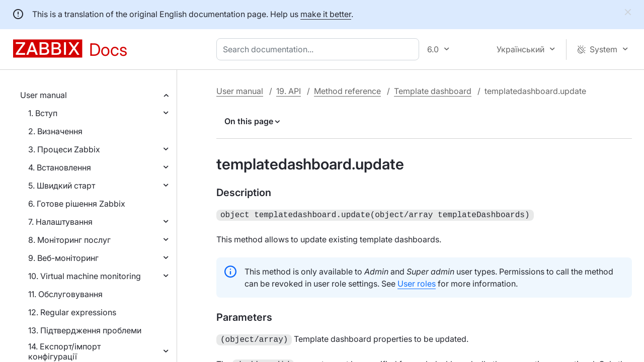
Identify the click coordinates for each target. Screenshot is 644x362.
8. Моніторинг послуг (69, 240)
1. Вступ (43, 113)
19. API (289, 91)
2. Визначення (55, 131)
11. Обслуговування (65, 294)
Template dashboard (433, 91)
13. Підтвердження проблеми (85, 330)
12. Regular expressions (72, 312)
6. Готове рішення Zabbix (77, 204)
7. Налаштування (60, 222)
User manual (44, 95)
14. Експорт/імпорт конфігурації (64, 351)
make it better (326, 14)
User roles (417, 283)
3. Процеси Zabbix (64, 149)
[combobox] (320, 49)
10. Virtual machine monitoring (85, 276)
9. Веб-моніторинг (63, 258)
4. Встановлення (60, 167)
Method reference (347, 91)
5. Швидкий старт (62, 186)
